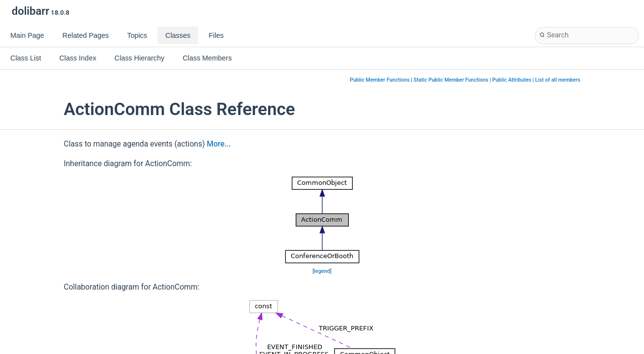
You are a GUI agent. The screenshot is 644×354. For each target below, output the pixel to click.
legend (322, 271)
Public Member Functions (380, 80)
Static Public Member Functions (451, 80)
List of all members (558, 80)
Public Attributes (512, 80)
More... (219, 144)
